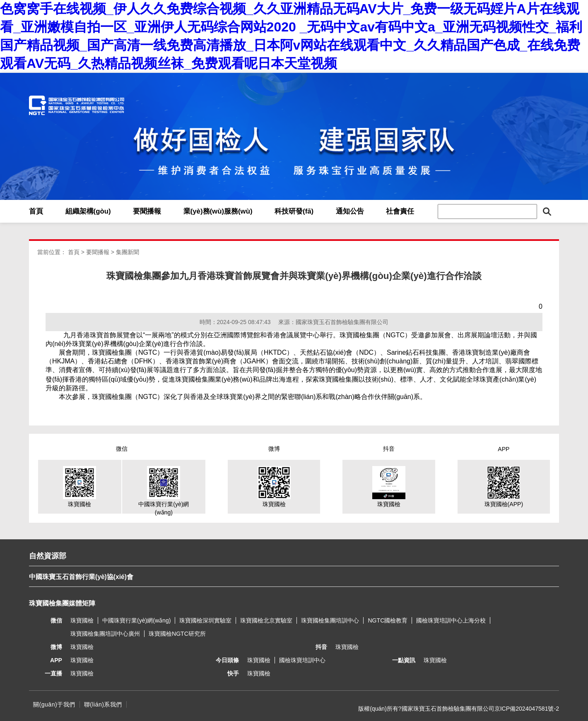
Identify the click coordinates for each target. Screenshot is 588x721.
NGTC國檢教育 (388, 620)
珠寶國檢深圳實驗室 (205, 620)
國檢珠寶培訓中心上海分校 (451, 620)
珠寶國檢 (82, 620)
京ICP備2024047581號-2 (527, 709)
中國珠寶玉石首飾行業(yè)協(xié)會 (81, 577)
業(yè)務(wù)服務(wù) (218, 211)
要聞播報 (147, 211)
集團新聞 (128, 252)
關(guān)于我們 (54, 704)
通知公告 (350, 211)
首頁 (36, 211)
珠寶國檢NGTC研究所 (177, 634)
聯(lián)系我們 (103, 704)
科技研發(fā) (294, 211)
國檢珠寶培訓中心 (302, 660)
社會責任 (400, 211)
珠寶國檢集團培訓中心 (330, 620)
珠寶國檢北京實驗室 (266, 620)
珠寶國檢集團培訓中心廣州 (105, 634)
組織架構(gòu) (88, 211)
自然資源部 (48, 556)
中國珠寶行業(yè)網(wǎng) (136, 620)
